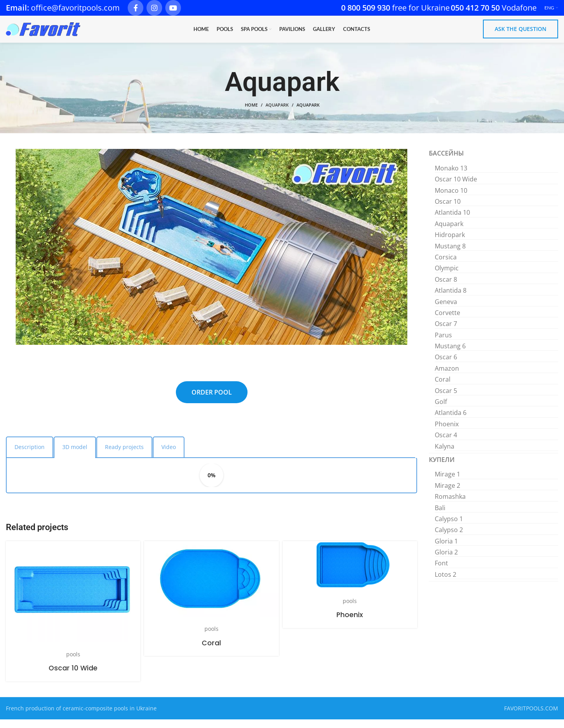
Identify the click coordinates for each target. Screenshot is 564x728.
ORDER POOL (212, 400)
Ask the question (521, 33)
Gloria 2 (446, 560)
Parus (443, 343)
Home (251, 113)
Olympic (447, 277)
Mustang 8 (450, 254)
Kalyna (445, 455)
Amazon (447, 377)
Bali (440, 516)
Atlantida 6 (451, 421)
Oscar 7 (446, 332)
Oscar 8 (446, 288)
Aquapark (277, 113)
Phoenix (350, 623)
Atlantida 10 (452, 221)
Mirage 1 (447, 483)
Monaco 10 (451, 199)
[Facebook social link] (136, 8)
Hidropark (450, 243)
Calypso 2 (449, 538)
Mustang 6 (450, 354)
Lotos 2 (446, 583)
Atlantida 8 (451, 299)
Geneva (446, 310)
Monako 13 (451, 176)
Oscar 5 (446, 399)
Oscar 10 (448, 210)
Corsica (446, 265)
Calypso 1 (449, 527)
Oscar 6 (446, 366)
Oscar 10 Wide (73, 676)
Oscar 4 (446, 443)
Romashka (450, 505)
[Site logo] (43, 33)
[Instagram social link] (154, 8)
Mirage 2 (447, 494)
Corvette (447, 321)
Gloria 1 (446, 549)
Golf (441, 410)
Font (441, 572)
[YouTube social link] (173, 8)
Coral (211, 651)
